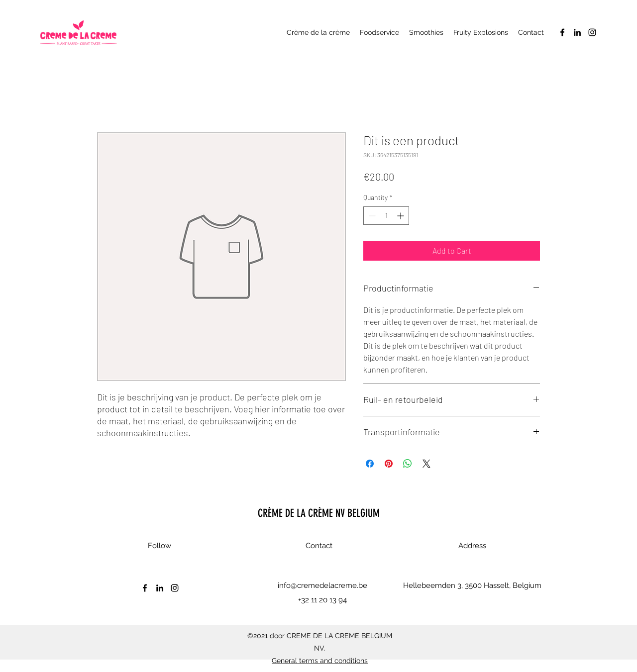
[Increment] (401, 216)
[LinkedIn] (577, 32)
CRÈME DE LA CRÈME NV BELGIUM (319, 513)
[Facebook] (562, 32)
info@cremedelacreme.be (322, 585)
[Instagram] (592, 32)
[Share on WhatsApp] (408, 464)
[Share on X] (426, 464)
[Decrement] (371, 216)
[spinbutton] (386, 216)
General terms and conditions (320, 661)
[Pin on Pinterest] (389, 464)
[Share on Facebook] (370, 464)
